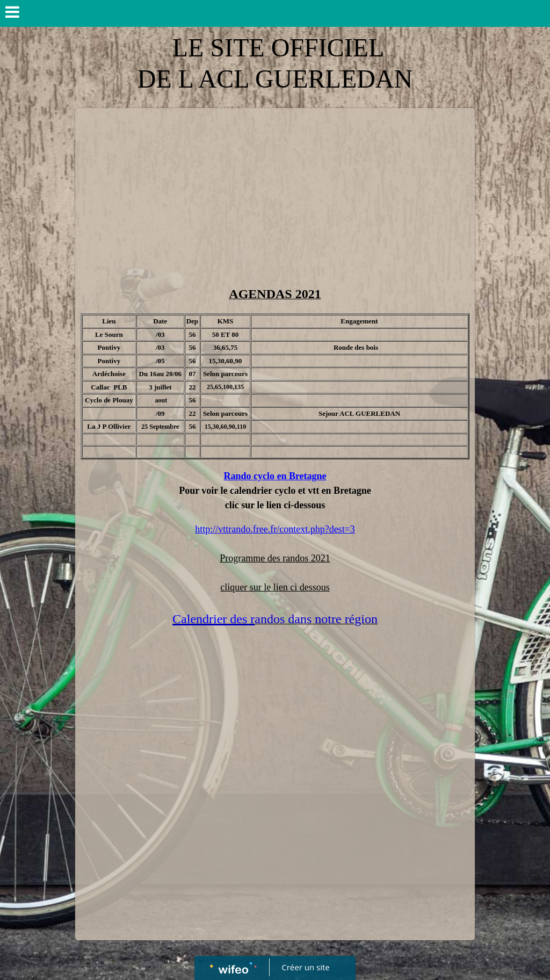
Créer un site (306, 967)
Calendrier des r (214, 619)
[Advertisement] (275, 194)
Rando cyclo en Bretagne (275, 476)
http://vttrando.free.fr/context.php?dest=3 (275, 529)
